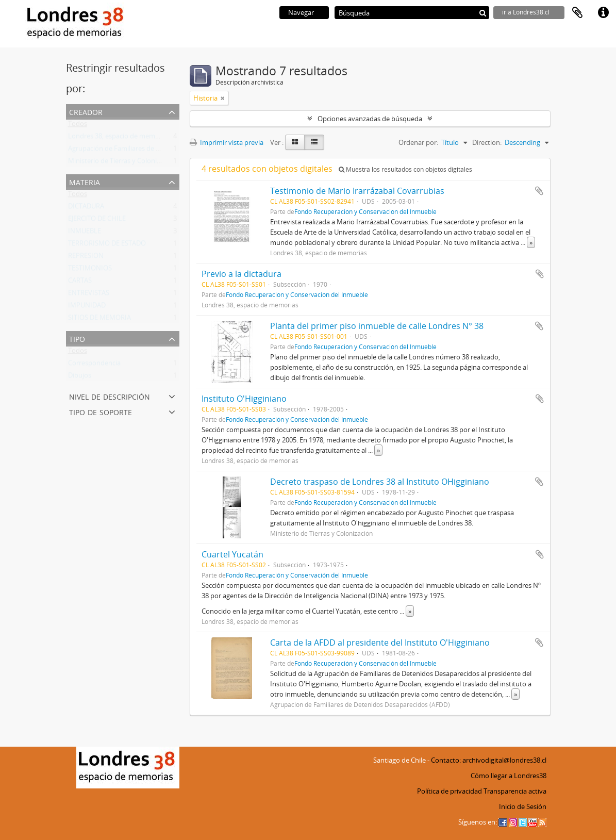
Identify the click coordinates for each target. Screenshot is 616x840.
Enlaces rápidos (603, 13)
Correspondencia (94, 365)
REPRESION (86, 258)
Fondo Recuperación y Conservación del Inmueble (365, 211)
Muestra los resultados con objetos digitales (405, 169)
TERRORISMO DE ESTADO (107, 245)
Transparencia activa (515, 791)
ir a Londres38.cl (526, 12)
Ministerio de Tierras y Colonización (122, 163)
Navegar (301, 12)
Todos (78, 126)
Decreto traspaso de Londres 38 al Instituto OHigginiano (380, 482)
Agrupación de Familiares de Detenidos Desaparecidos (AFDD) (162, 151)
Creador (86, 111)
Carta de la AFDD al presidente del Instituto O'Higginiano (380, 643)
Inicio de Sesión (523, 806)
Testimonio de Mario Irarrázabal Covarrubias (357, 191)
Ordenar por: (418, 142)
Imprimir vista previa (227, 142)
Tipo (77, 338)
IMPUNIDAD (87, 307)
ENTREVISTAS (89, 295)
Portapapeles (577, 13)
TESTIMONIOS (90, 270)
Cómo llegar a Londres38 (509, 776)
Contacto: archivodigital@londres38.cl (489, 760)
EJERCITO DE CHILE (97, 221)
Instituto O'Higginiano (244, 399)
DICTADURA (86, 208)
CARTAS (80, 283)
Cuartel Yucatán (232, 554)
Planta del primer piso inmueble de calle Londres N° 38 (377, 326)
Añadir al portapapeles (539, 191)
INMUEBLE (85, 233)
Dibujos (80, 377)
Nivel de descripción (110, 396)
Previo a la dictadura (242, 274)
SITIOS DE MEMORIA (99, 320)
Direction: (487, 142)
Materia (85, 181)
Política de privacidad (449, 791)
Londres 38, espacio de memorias (119, 138)
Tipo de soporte (101, 411)
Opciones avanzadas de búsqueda (370, 119)
